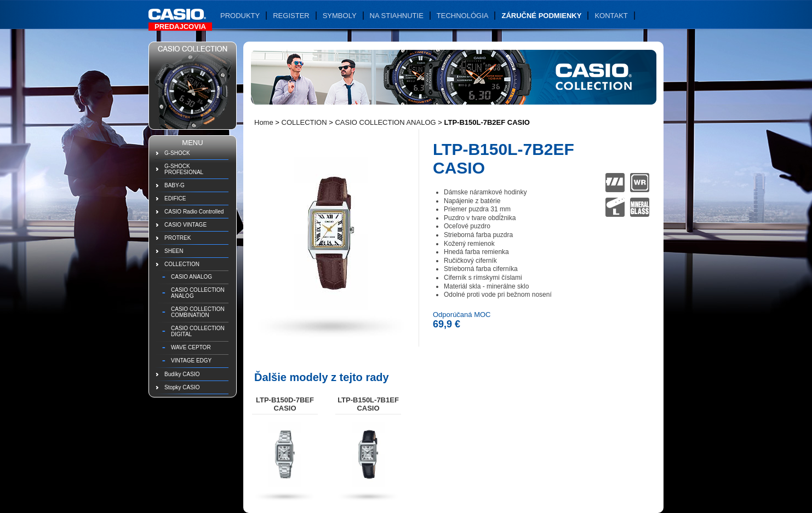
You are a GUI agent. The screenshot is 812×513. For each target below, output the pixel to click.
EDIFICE (175, 198)
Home (264, 122)
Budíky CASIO (182, 374)
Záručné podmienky (541, 16)
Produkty (240, 16)
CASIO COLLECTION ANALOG (198, 293)
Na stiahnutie (397, 16)
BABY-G (175, 185)
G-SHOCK (177, 153)
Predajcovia (180, 27)
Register (291, 16)
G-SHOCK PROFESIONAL (184, 169)
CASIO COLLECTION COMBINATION (198, 312)
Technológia (463, 16)
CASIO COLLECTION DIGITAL (198, 331)
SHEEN (174, 251)
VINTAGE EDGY (191, 361)
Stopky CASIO (182, 387)
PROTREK (178, 238)
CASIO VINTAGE (185, 225)
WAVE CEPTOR (191, 347)
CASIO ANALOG (191, 277)
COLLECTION (182, 264)
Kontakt (611, 16)
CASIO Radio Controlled (194, 212)
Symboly (340, 16)
